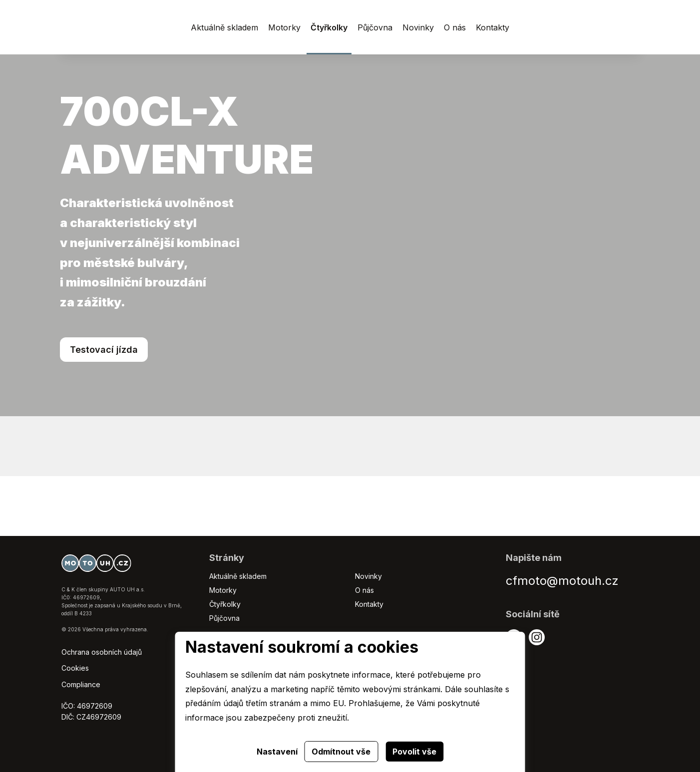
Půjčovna (224, 618)
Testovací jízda (104, 350)
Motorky (223, 590)
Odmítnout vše (341, 752)
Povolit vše (414, 752)
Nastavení (277, 752)
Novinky (368, 576)
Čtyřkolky (225, 604)
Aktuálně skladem (238, 576)
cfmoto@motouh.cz (562, 581)
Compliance (81, 684)
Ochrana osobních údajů (102, 652)
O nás (364, 590)
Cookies (75, 668)
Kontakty (369, 604)
